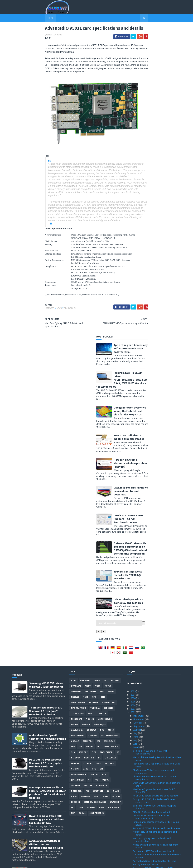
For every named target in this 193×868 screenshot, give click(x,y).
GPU (80, 437)
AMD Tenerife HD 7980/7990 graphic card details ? (154, 797)
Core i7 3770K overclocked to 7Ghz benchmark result (151, 507)
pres (102, 498)
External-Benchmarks (95, 492)
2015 (133, 392)
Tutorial (95, 398)
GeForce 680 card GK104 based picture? (154, 711)
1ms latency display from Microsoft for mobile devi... (157, 700)
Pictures (110, 454)
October (138, 413)
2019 (133, 382)
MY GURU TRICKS (79, 398)
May (136, 431)
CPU (94, 387)
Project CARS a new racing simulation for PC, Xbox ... (156, 652)
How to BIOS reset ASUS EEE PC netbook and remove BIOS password (48, 562)
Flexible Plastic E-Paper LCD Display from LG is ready (156, 456)
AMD (102, 382)
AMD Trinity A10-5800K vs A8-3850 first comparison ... (152, 573)
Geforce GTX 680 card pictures (149, 663)
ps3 (87, 481)
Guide (74, 487)
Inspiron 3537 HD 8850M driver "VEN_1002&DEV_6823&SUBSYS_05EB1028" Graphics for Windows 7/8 (155, 70)
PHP (73, 504)
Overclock (109, 432)
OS (118, 443)
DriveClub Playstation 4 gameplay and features (161, 292)
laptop (103, 404)
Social (82, 504)
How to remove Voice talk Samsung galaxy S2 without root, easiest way (47, 510)
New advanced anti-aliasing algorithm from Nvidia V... (155, 622)
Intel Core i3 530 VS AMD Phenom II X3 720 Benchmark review (161, 209)
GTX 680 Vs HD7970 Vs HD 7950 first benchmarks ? (151, 658)
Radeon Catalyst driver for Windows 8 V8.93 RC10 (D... (155, 768)
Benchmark (91, 382)
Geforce (75, 459)
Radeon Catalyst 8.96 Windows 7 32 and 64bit (156, 773)
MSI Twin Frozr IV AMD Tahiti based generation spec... (156, 733)
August (137, 420)
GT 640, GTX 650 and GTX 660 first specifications (150, 443)
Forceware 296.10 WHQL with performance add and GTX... (155, 674)
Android (86, 415)
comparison (77, 421)
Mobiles (75, 387)
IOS (96, 470)
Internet (85, 487)
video (88, 376)
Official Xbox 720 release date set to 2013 (154, 617)
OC (99, 437)
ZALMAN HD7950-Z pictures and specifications (156, 519)
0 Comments (24, 44)
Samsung (93, 426)
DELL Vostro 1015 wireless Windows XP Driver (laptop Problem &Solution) (46, 454)
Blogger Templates (49, 863)
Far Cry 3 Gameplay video (146, 555)
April (136, 434)
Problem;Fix (100, 415)
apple (111, 421)
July (136, 424)
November (139, 410)
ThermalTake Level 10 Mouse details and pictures (154, 752)
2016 (133, 389)
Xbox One (83, 443)
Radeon (105, 470)
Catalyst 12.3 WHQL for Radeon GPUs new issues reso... (154, 491)
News (26, 318)
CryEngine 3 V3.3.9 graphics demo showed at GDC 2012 (156, 687)
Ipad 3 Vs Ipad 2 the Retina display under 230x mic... (156, 613)
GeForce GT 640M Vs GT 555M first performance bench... (150, 639)
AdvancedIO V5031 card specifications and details (155, 524)
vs (90, 470)
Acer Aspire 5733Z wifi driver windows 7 (153, 542)
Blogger (75, 492)
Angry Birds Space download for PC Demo (155, 551)
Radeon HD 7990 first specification (151, 594)
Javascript (115, 492)
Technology (37, 318)
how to (91, 404)
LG (72, 498)
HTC (94, 459)
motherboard (105, 410)
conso (105, 487)
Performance (78, 426)
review (74, 415)
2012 (133, 403)
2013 (133, 399)
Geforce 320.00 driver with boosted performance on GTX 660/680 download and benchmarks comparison (163, 239)
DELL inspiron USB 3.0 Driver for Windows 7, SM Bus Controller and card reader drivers (46, 616)
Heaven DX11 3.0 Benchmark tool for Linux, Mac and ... (157, 716)
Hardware (17, 318)
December (139, 406)
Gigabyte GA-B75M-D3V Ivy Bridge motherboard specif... (150, 758)
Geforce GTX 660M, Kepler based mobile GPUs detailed (157, 546)
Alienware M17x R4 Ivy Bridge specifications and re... (155, 693)
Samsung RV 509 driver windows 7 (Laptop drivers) (155, 498)
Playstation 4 (111, 437)
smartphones (78, 393)
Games (97, 371)
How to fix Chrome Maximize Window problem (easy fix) (163, 154)
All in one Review (110, 426)
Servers (88, 476)
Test (86, 387)
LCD (102, 459)
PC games (94, 393)
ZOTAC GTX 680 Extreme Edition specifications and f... (157, 475)
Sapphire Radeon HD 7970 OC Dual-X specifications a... (151, 629)
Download (76, 376)
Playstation (106, 443)
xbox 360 (75, 454)
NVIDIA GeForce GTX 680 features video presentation (153, 566)
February (138, 832)
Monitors (89, 448)
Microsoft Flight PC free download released (155, 828)
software (76, 382)
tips (94, 443)
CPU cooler (110, 448)
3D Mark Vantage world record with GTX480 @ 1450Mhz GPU (161, 265)
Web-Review (102, 476)
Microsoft (77, 410)
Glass (116, 481)
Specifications (112, 371)
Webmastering (78, 465)
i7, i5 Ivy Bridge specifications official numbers (157, 825)
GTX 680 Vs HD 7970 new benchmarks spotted (156, 607)
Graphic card (109, 393)
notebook (76, 481)
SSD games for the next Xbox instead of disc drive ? (156, 706)
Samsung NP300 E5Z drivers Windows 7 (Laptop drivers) (46, 375)
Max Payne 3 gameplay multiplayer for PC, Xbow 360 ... (154, 481)
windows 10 (114, 498)
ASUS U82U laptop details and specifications (156, 486)
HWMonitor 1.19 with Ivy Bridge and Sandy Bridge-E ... (154, 778)
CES (98, 432)
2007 (133, 853)
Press (98, 376)
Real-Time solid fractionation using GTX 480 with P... (155, 645)
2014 (133, 396)
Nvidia (111, 382)
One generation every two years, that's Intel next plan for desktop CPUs (163, 101)
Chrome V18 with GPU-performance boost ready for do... (154, 468)
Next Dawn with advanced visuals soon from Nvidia (155, 537)
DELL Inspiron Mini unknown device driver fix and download (164, 181)
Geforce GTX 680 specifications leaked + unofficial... (154, 668)
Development (78, 470)
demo (98, 454)
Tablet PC (88, 432)
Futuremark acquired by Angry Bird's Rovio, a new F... (156, 514)
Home (17, 18)
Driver (108, 376)
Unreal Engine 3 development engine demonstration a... (152, 681)
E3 (108, 481)
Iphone (90, 437)
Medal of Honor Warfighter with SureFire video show (157, 449)
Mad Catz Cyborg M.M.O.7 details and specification (152, 530)
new (102, 421)
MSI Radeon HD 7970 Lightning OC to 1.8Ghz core (155, 583)
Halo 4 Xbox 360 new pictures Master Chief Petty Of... (155, 813)
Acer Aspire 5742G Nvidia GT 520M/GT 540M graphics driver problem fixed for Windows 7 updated (47, 483)
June (136, 427)
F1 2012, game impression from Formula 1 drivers (154, 602)
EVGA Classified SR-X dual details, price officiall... (153, 745)
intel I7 (116, 487)
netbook (76, 448)
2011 (133, 839)
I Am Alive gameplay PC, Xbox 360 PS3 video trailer (155, 739)
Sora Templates (30, 863)
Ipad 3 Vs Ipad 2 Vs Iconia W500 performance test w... (156, 589)
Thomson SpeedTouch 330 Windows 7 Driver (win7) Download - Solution (46, 401)
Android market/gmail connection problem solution (48, 428)
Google (75, 432)
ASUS (86, 459)
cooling (94, 465)
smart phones (97, 504)
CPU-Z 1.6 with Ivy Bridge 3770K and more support (154, 784)
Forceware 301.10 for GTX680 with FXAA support (153, 560)
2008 (133, 850)
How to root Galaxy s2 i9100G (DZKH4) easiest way (47, 589)
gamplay (91, 498)
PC (99, 448)
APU (73, 437)
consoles (108, 398)
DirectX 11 (98, 481)
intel (103, 387)
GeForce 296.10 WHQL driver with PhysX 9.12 (156, 634)
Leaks (80, 498)
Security (76, 476)
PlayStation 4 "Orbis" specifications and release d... (153, 462)
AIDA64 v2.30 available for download (151, 503)
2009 (133, 846)
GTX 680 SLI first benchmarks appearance (154, 598)
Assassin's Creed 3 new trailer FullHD (152, 763)
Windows (92, 421)
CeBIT (105, 465)
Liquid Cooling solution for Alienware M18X (155, 578)
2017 (133, 385)
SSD (73, 443)
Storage (88, 454)
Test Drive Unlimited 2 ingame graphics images (162, 128)
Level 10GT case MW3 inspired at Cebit (153, 721)
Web (96, 487)
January (138, 836)
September (140, 417)
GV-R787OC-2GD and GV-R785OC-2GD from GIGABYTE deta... (155, 807)
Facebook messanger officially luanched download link (154, 791)
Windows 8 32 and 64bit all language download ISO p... (157, 820)
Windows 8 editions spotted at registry (153, 802)
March (137, 438)
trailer (90, 410)
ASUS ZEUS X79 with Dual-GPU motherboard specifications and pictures (46, 535)
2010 (133, 842)
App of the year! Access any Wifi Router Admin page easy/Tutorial (164, 39)
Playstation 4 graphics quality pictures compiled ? (153, 726)
